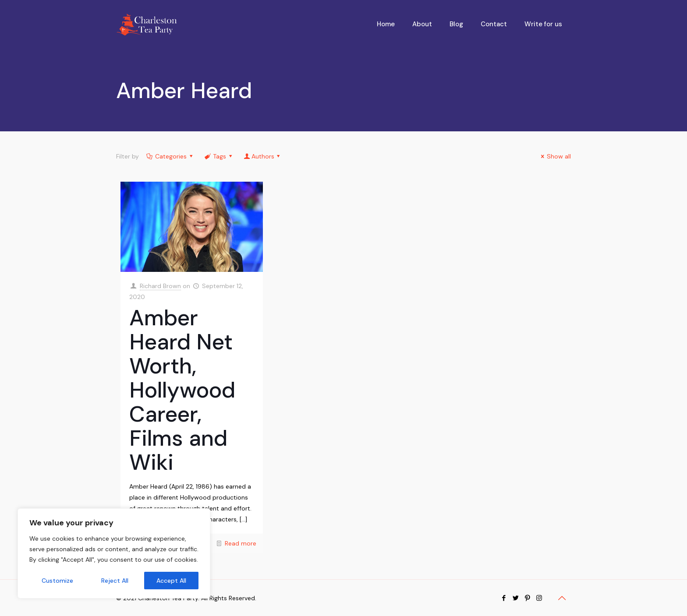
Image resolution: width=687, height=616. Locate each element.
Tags (219, 156)
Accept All (171, 581)
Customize (57, 581)
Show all (555, 156)
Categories (170, 156)
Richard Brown (160, 286)
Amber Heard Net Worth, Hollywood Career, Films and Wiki (182, 390)
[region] (114, 553)
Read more (241, 543)
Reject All (115, 581)
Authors (263, 156)
